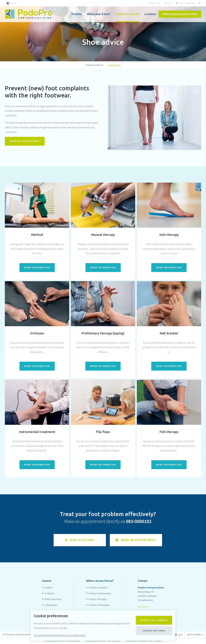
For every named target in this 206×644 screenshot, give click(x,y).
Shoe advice (114, 65)
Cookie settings (154, 631)
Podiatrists (49, 593)
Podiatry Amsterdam (98, 588)
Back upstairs (195, 635)
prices (168, 3)
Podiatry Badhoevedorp (100, 593)
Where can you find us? (100, 581)
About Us (155, 3)
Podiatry (77, 15)
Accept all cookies (154, 620)
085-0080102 (185, 3)
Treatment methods (127, 15)
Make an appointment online (180, 15)
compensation (51, 605)
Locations (150, 15)
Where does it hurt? (98, 15)
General (47, 581)
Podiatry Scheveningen (99, 605)
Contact (143, 581)
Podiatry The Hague (98, 599)
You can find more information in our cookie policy (60, 635)
